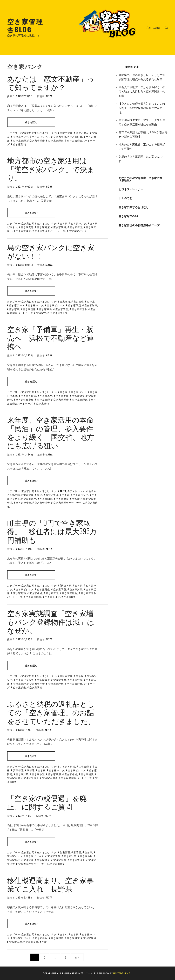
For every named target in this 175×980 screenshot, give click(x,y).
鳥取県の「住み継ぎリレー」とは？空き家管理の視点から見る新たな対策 (142, 77)
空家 (44, 942)
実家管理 (79, 301)
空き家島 (14, 309)
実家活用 (65, 301)
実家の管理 (66, 133)
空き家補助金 (34, 597)
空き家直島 (46, 309)
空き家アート (17, 305)
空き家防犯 (20, 144)
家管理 (31, 770)
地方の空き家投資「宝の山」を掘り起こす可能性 (142, 147)
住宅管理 (84, 766)
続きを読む (31, 122)
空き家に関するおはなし (35, 133)
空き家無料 (20, 593)
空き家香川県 (60, 313)
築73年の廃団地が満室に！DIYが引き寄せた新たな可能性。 (143, 135)
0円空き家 (66, 585)
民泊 (40, 495)
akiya (49, 96)
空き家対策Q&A (128, 216)
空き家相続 (36, 593)
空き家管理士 (37, 140)
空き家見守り (52, 597)
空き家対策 (76, 137)
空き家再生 (46, 396)
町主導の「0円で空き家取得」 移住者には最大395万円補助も (52, 531)
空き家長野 (32, 942)
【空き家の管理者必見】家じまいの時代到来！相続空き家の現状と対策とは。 (142, 108)
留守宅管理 (52, 495)
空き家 (64, 223)
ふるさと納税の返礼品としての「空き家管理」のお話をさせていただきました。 (51, 712)
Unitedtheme (122, 973)
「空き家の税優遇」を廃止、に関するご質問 (47, 802)
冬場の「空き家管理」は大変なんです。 (140, 159)
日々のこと (125, 198)
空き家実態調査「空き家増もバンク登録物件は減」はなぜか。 (51, 621)
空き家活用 (60, 227)
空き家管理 (20, 140)
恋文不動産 (82, 133)
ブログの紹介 (153, 27)
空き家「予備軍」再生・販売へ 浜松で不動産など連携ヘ (51, 337)
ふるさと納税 (68, 766)
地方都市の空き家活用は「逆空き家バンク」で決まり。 (51, 169)
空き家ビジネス (41, 137)
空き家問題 (60, 137)
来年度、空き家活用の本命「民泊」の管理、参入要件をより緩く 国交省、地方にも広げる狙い (51, 432)
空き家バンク (21, 137)
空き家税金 (43, 860)
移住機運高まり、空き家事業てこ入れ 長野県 (51, 884)
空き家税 (29, 860)
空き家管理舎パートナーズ (50, 231)
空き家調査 (20, 687)
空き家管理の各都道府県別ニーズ (139, 225)
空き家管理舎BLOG (25, 25)
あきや (64, 934)
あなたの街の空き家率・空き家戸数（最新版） (140, 179)
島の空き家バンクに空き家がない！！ (51, 251)
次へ (77, 957)
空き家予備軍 (29, 396)
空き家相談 (87, 774)
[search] (166, 27)
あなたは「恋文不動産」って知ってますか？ (51, 83)
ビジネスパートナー (131, 189)
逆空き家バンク (78, 231)
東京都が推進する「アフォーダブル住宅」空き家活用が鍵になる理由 (142, 122)
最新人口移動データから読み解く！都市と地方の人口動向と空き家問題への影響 (142, 91)
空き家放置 (38, 774)
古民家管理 (66, 676)
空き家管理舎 (56, 140)
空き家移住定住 (25, 399)
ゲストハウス (77, 491)
